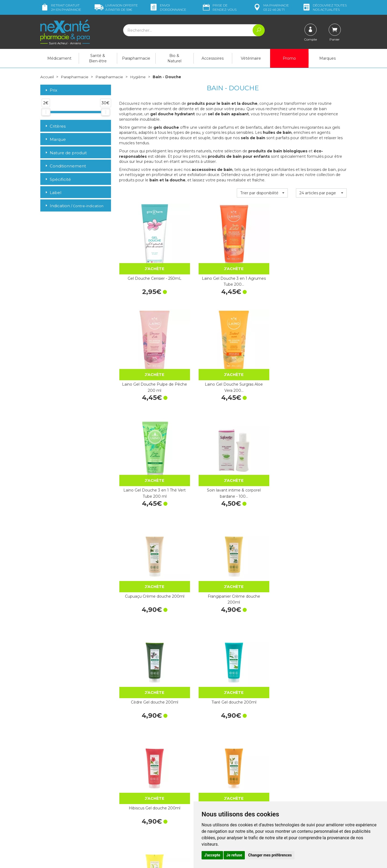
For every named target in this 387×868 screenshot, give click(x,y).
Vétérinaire (251, 58)
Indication (74, 206)
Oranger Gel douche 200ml (321, 432)
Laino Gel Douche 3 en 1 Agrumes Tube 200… (203, 261)
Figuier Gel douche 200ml (262, 518)
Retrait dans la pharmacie (298, 758)
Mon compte (52, 829)
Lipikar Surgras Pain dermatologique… (203, 603)
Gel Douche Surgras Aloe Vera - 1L (262, 688)
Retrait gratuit (61, 7)
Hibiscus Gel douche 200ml (262, 432)
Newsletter (129, 803)
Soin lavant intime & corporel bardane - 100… (203, 346)
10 (221, 724)
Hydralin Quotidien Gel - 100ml (321, 518)
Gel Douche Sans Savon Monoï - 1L (321, 603)
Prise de (219, 7)
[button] (262, 193)
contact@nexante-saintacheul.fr (69, 816)
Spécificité (58, 179)
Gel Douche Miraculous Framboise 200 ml (321, 688)
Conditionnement (65, 166)
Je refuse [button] (234, 855)
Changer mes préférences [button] (270, 855)
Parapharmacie (136, 58)
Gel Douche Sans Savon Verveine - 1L (144, 688)
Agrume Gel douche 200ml (144, 518)
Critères (55, 126)
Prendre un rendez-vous (219, 786)
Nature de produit (66, 153)
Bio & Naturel (174, 58)
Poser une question (57, 824)
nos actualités (324, 7)
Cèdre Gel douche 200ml (144, 432)
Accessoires (213, 58)
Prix (51, 90)
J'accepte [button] (212, 855)
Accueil (47, 77)
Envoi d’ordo (168, 7)
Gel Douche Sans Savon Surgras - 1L (203, 688)
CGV (201, 796)
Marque (55, 139)
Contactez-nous (212, 781)
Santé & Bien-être (98, 58)
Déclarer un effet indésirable (222, 791)
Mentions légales (212, 801)
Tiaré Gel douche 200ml (203, 429)
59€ (116, 7)
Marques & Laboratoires (140, 798)
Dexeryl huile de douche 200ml (144, 603)
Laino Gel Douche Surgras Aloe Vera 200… (321, 261)
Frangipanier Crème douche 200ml (321, 346)
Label (53, 192)
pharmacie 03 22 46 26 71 (271, 7)
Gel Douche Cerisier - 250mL (144, 261)
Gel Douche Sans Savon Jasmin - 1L (262, 603)
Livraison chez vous (293, 763)
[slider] (46, 112)
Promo (289, 58)
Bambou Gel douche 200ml (203, 518)
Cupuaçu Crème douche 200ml (262, 346)
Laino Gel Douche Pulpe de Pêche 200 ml (262, 261)
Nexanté (129, 860)
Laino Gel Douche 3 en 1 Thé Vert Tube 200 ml (144, 346)
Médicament (59, 58)
